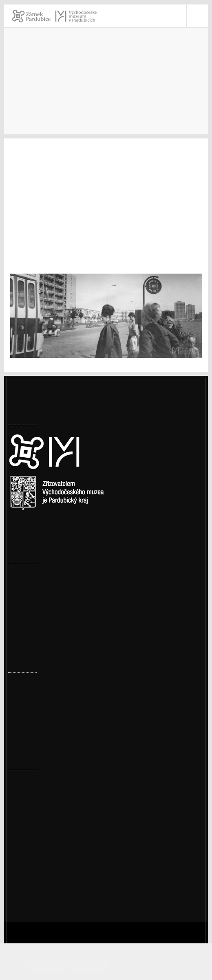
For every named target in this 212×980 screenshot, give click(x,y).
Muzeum (44, 93)
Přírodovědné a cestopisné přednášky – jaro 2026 (80, 672)
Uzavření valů (28, 589)
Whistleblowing (42, 876)
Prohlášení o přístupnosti (56, 855)
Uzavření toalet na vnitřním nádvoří (61, 564)
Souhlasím (69, 967)
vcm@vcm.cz (37, 834)
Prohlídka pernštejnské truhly (52, 698)
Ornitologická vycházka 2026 (50, 723)
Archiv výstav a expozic (99, 93)
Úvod (15, 93)
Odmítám (105, 967)
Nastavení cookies (35, 527)
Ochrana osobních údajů (55, 865)
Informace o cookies (153, 967)
